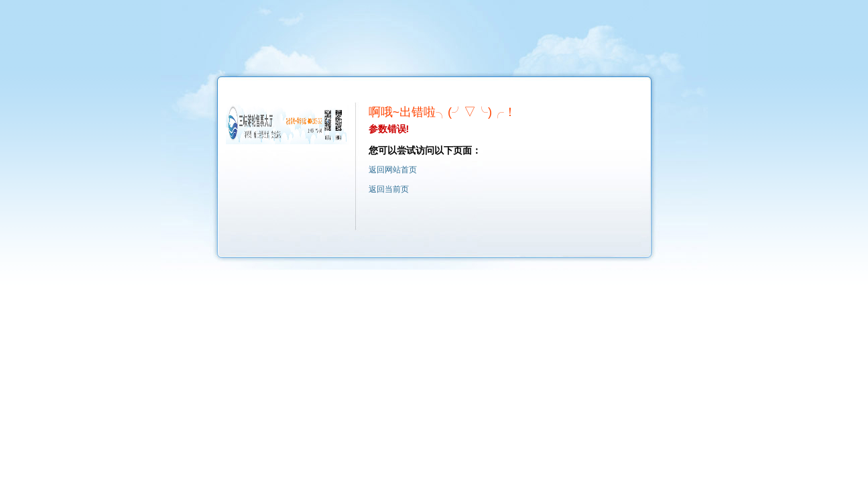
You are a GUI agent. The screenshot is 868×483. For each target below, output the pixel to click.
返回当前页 (389, 189)
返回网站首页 (393, 170)
